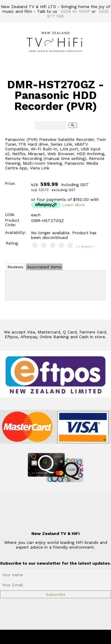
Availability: (16, 233)
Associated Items (44, 267)
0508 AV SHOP (75, 11)
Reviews (15, 267)
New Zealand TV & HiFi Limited (71, 637)
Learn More (74, 205)
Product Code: (12, 223)
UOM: (10, 215)
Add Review (55, 284)
